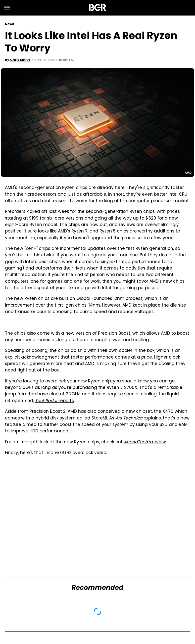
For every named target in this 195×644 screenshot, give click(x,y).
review (145, 442)
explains (138, 418)
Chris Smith (20, 60)
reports (54, 401)
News (9, 24)
